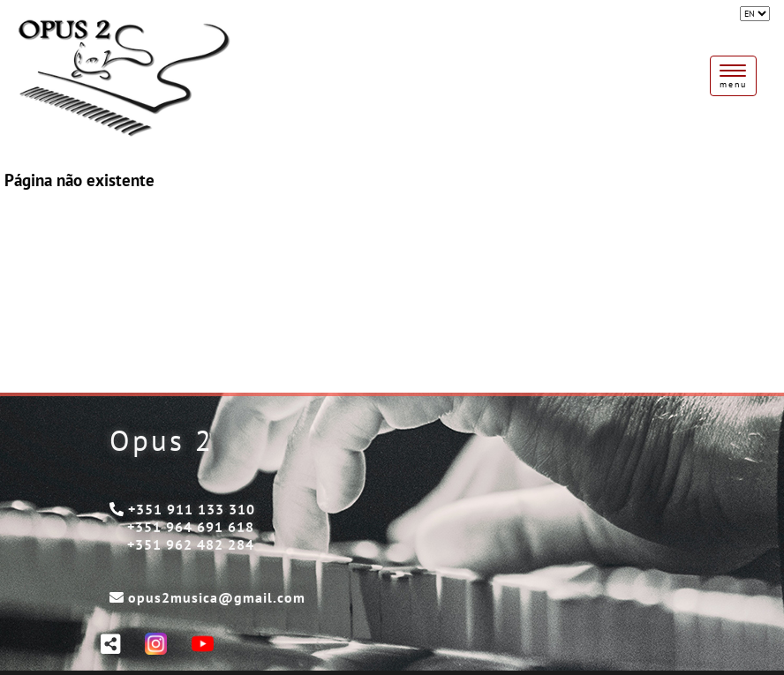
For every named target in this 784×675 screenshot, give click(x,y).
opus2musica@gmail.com (217, 597)
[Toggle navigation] (733, 76)
